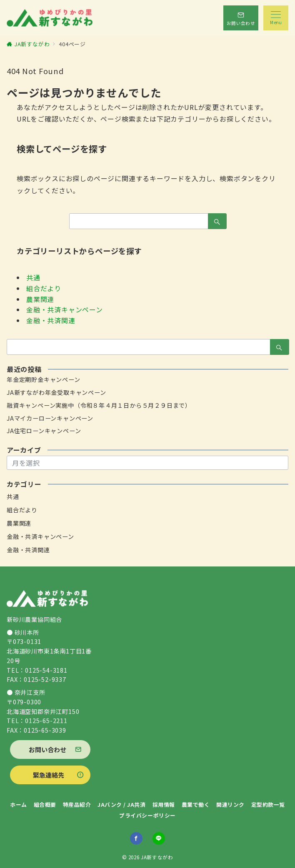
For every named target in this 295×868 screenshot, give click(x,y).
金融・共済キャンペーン (65, 309)
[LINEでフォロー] (159, 838)
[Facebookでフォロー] (136, 838)
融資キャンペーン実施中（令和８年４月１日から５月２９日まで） (99, 405)
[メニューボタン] (276, 18)
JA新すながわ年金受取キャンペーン (56, 392)
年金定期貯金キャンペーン (44, 379)
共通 (33, 277)
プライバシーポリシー (147, 815)
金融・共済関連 (51, 320)
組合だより (44, 288)
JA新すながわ (157, 857)
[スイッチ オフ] (241, 18)
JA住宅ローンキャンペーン (44, 431)
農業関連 (40, 299)
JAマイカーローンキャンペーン (50, 418)
